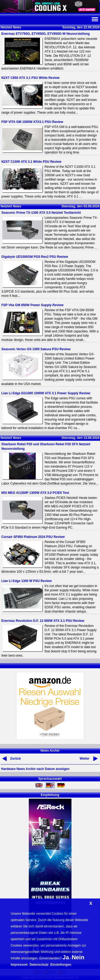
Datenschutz (39, 965)
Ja (66, 957)
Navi (95, 19)
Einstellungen (61, 965)
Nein (78, 957)
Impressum (19, 965)
